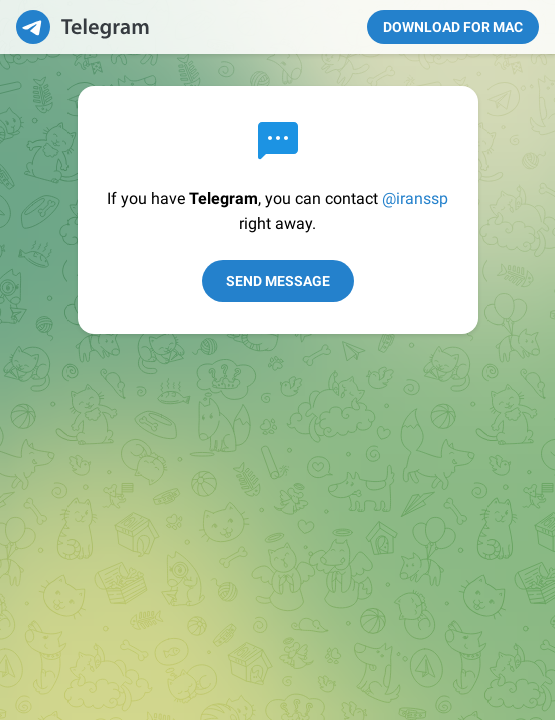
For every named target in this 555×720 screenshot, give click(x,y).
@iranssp (415, 198)
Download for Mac (453, 27)
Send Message (278, 281)
